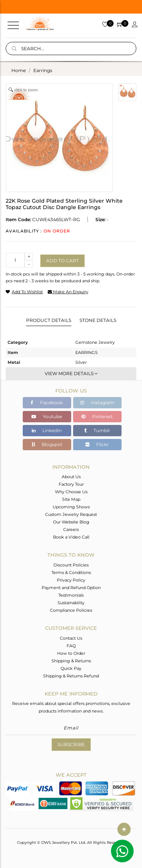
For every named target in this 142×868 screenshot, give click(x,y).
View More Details (71, 373)
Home (19, 70)
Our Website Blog (71, 522)
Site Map (71, 499)
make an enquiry (68, 292)
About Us (71, 477)
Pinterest (97, 416)
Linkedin (47, 430)
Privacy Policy (71, 580)
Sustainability (71, 603)
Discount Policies (71, 565)
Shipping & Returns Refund (71, 676)
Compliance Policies (71, 610)
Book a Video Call (71, 537)
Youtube (47, 416)
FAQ (71, 646)
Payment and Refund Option (71, 588)
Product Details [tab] (49, 320)
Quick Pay (71, 668)
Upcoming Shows (71, 507)
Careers (71, 529)
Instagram (97, 402)
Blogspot (47, 444)
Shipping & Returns (71, 661)
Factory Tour (71, 484)
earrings (43, 70)
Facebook (47, 402)
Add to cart (62, 261)
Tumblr (97, 430)
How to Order (71, 653)
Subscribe (71, 744)
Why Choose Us (71, 492)
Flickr (97, 444)
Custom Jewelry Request (71, 514)
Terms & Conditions (71, 573)
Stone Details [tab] (98, 320)
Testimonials (71, 595)
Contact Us (71, 638)
